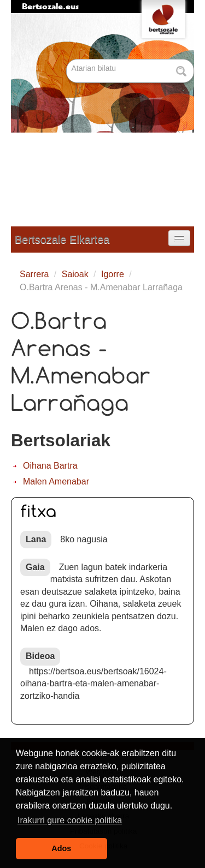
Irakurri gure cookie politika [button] (70, 820)
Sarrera (34, 274)
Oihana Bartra (50, 466)
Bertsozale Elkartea (62, 240)
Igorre (113, 274)
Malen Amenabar (56, 481)
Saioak (75, 274)
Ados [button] (61, 848)
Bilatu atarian (68, 60)
